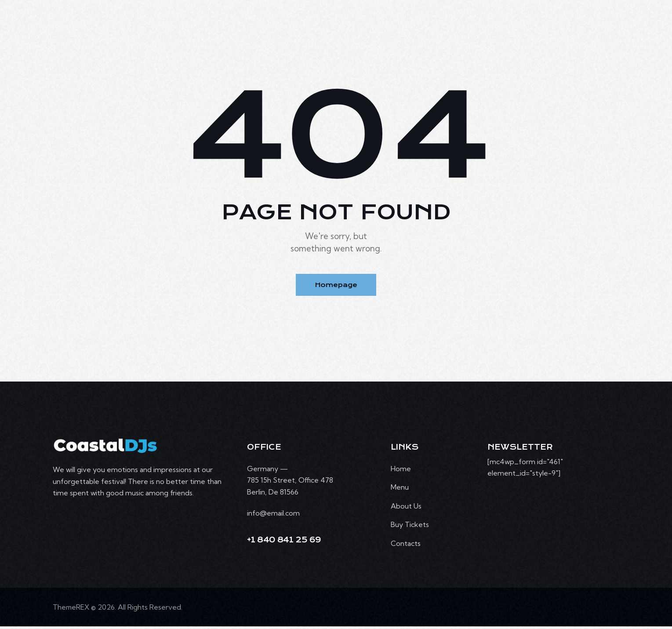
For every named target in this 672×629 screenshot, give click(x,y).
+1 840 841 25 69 (284, 542)
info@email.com (273, 515)
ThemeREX (72, 609)
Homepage (336, 286)
